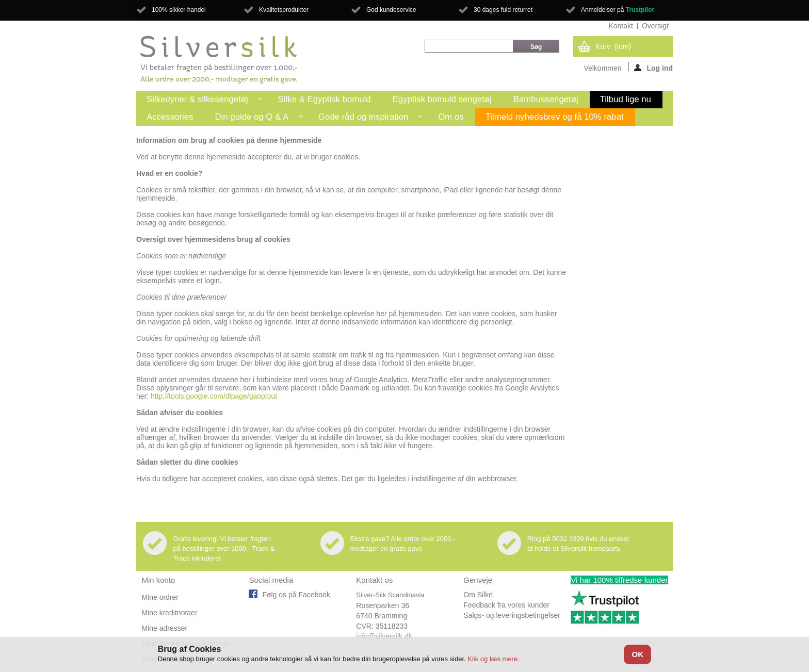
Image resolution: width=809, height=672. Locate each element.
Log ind (653, 68)
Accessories (170, 117)
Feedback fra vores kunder (506, 605)
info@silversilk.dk (384, 636)
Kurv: (613, 46)
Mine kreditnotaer (169, 613)
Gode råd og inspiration (365, 119)
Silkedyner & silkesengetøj (199, 101)
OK (637, 654)
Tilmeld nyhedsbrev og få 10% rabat (555, 117)
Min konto (158, 580)
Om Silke (478, 595)
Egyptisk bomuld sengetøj (442, 99)
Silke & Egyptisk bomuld (325, 99)
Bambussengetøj (546, 99)
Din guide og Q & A (254, 119)
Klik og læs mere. (493, 659)
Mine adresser (164, 628)
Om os (451, 117)
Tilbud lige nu (626, 99)
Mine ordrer (160, 597)
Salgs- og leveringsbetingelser (512, 615)
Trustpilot (640, 10)
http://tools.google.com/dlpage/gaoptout (214, 396)
